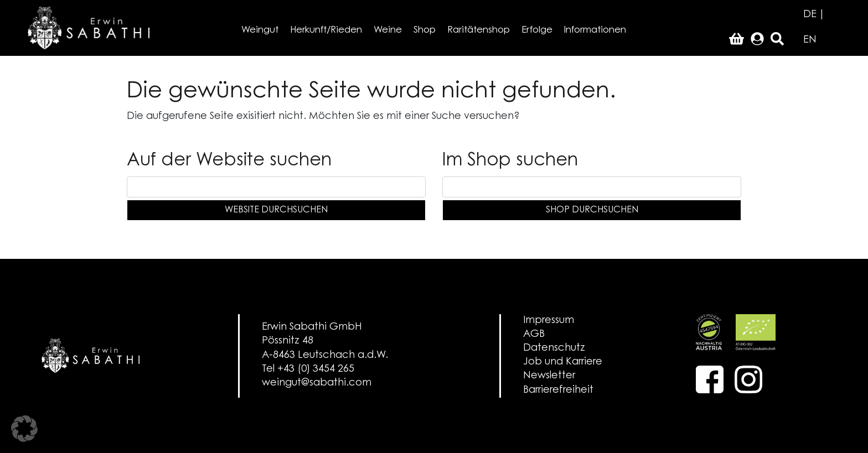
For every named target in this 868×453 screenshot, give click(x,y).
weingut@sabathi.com (317, 383)
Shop (425, 30)
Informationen (595, 30)
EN (810, 40)
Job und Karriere (563, 362)
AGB (534, 335)
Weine (388, 30)
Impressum (549, 321)
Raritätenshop (479, 30)
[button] (24, 429)
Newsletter (549, 376)
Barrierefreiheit (558, 390)
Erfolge (537, 30)
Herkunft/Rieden (326, 30)
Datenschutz (554, 348)
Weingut (260, 30)
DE (810, 15)
